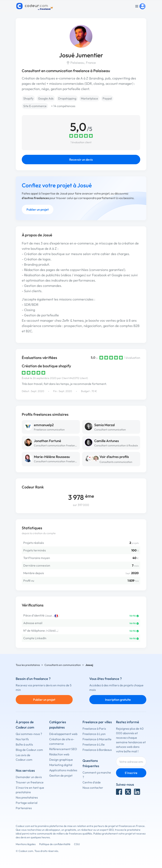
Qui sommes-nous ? (29, 734)
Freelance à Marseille (97, 739)
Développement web (63, 734)
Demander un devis (29, 777)
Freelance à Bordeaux (97, 750)
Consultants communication (116, 462)
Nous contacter (93, 788)
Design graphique (61, 760)
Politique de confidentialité (55, 844)
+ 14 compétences (63, 106)
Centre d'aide (92, 782)
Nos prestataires (27, 797)
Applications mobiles (63, 770)
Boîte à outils (24, 744)
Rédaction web (59, 754)
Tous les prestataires (28, 665)
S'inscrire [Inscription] (131, 773)
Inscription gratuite (118, 700)
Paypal (107, 98)
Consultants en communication (63, 665)
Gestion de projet (61, 775)
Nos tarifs (22, 739)
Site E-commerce (35, 106)
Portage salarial (27, 803)
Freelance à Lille (94, 744)
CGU (77, 844)
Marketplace (89, 98)
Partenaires (24, 808)
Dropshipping (67, 98)
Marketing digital (61, 765)
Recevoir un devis (81, 160)
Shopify (28, 98)
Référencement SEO (63, 749)
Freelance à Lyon (94, 734)
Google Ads (46, 98)
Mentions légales (26, 844)
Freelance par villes (97, 722)
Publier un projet (38, 209)
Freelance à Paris (94, 729)
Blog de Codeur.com (29, 750)
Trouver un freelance (30, 782)
